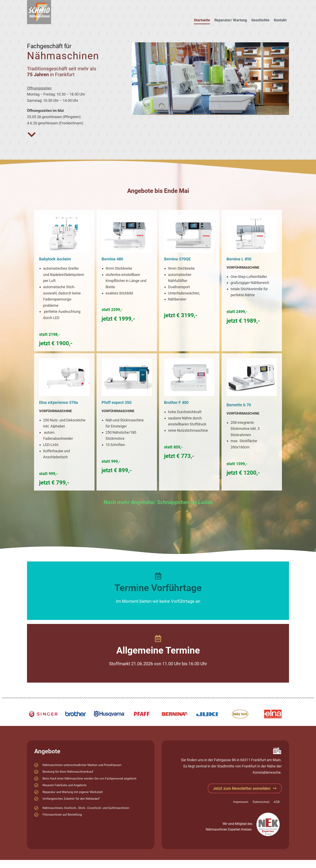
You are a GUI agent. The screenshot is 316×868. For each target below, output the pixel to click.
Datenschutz (260, 802)
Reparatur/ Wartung (231, 20)
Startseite (202, 20)
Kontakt (280, 20)
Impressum (240, 802)
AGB (276, 802)
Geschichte (260, 20)
